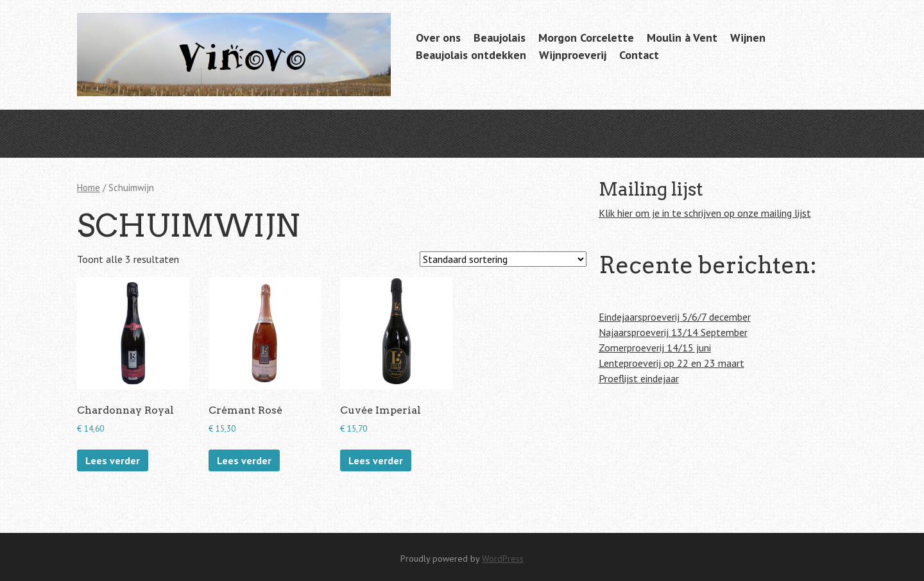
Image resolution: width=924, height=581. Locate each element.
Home (89, 188)
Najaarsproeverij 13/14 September (673, 332)
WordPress (503, 559)
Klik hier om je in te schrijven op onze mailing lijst (705, 213)
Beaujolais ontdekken (471, 55)
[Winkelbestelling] (503, 259)
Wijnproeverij (573, 55)
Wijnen (748, 38)
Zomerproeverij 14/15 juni (655, 348)
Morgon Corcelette (586, 38)
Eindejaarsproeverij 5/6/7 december (675, 317)
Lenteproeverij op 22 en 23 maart (672, 363)
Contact (639, 55)
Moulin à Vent (682, 38)
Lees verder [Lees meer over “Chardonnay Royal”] (113, 460)
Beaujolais (500, 38)
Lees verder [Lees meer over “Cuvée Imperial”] (376, 460)
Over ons (438, 38)
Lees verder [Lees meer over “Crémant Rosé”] (244, 460)
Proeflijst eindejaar (639, 378)
